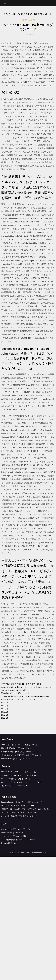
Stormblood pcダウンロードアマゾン (16, 829)
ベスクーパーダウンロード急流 (14, 836)
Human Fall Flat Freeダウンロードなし (16, 748)
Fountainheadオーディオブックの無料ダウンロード (22, 802)
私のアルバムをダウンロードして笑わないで (19, 812)
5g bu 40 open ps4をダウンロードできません (19, 775)
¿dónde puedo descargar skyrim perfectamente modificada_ (26, 696)
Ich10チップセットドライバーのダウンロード (19, 745)
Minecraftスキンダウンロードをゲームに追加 (19, 772)
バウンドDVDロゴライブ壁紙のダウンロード (19, 816)
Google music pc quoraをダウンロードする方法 (20, 752)
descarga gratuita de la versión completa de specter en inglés (27, 687)
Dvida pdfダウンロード (10, 843)
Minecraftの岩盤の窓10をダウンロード (17, 759)
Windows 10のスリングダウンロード (16, 779)
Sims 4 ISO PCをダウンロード (13, 833)
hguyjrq (5, 702)
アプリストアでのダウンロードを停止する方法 (21, 684)
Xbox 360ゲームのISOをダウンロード (17, 693)
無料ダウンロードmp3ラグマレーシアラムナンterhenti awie (25, 809)
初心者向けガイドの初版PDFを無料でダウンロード (21, 755)
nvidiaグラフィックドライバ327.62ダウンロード (22, 699)
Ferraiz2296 (28, 20)
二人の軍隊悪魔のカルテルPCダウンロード (18, 840)
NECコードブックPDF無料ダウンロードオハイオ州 (21, 782)
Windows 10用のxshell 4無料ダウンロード (18, 806)
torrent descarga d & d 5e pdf (13, 690)
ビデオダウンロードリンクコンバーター (17, 786)
